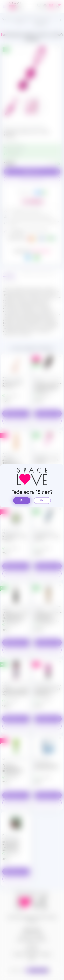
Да (22, 500)
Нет (42, 500)
